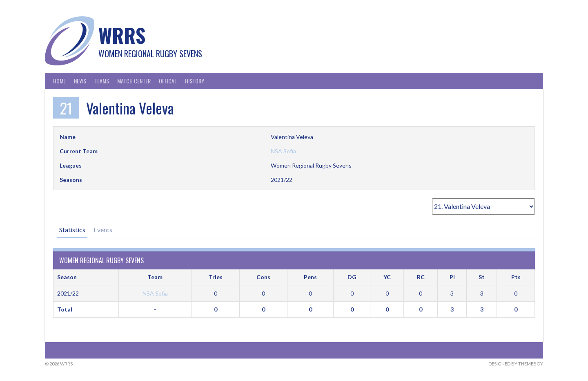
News (80, 81)
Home (59, 81)
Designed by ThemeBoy (516, 364)
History (195, 81)
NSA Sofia (283, 151)
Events (103, 230)
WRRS (122, 35)
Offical (168, 81)
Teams (102, 81)
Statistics (72, 230)
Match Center (134, 81)
